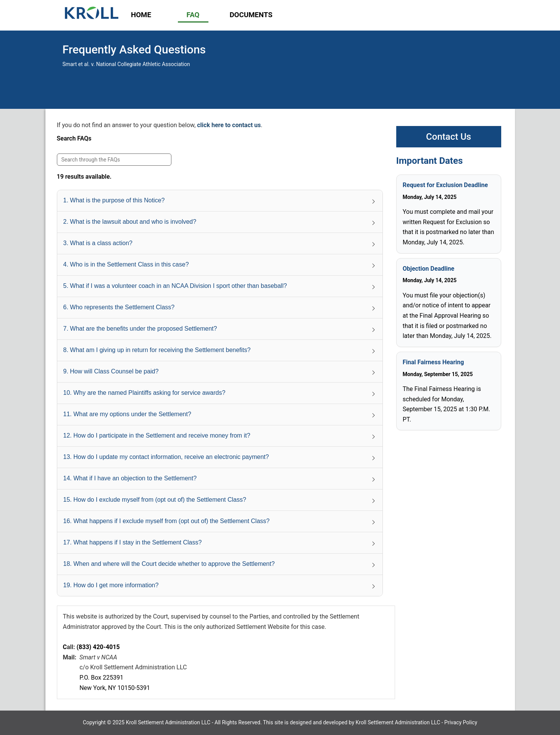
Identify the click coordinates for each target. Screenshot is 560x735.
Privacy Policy (461, 722)
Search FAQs (74, 138)
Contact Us (449, 137)
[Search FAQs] (114, 160)
